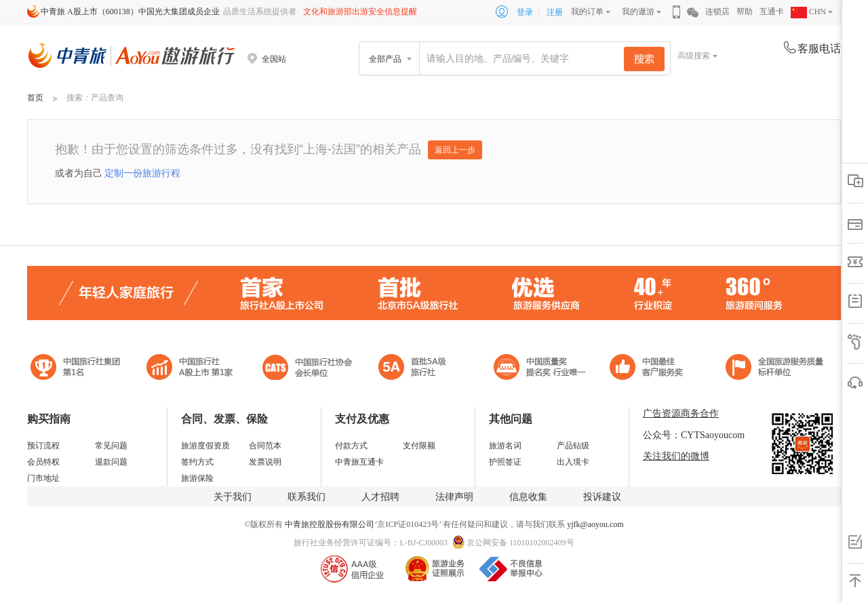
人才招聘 (380, 497)
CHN (808, 12)
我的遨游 (638, 12)
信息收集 (528, 497)
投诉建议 (602, 497)
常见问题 (111, 446)
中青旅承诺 (775, 369)
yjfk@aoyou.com (595, 524)
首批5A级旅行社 (190, 369)
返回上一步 (455, 150)
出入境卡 (573, 462)
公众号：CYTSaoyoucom (694, 435)
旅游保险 (197, 478)
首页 (35, 98)
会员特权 (43, 462)
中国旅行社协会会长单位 (307, 369)
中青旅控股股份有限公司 (330, 524)
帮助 (745, 12)
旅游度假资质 (205, 446)
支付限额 (419, 446)
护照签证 (505, 462)
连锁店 (717, 12)
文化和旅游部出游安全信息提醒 (360, 12)
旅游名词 (505, 446)
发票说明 (265, 462)
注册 (555, 12)
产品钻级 (573, 446)
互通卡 (772, 12)
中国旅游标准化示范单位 (650, 369)
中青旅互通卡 (359, 462)
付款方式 (351, 446)
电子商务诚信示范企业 (418, 369)
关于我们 (233, 497)
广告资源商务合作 (681, 413)
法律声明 (454, 497)
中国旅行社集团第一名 (77, 369)
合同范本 (265, 446)
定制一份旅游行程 (142, 173)
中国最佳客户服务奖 (540, 369)
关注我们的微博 (676, 456)
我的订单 (587, 12)
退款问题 (111, 462)
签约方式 (197, 462)
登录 (525, 12)
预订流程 (43, 446)
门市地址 (43, 478)
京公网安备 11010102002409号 (520, 543)
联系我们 (307, 497)
